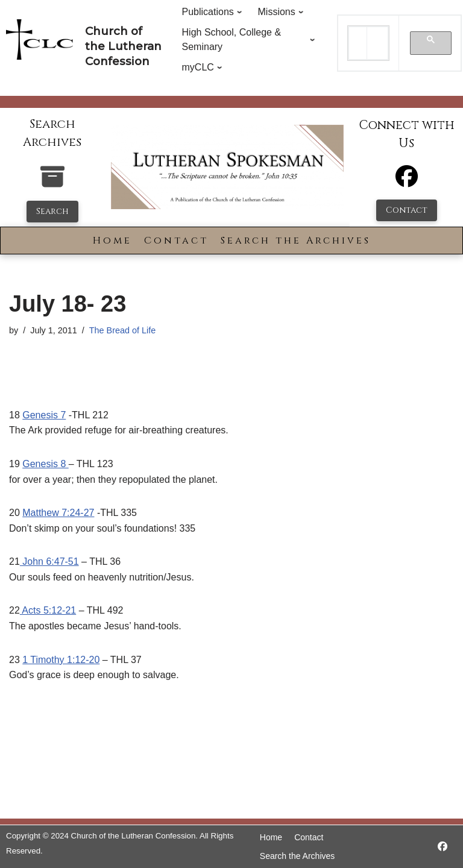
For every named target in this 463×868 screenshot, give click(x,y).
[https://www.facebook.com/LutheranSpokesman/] (443, 847)
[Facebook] (407, 182)
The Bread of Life (122, 330)
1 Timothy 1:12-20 (61, 660)
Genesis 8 (45, 464)
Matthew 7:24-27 (58, 513)
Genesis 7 (44, 415)
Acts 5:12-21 (48, 610)
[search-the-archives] (52, 183)
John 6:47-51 (49, 561)
